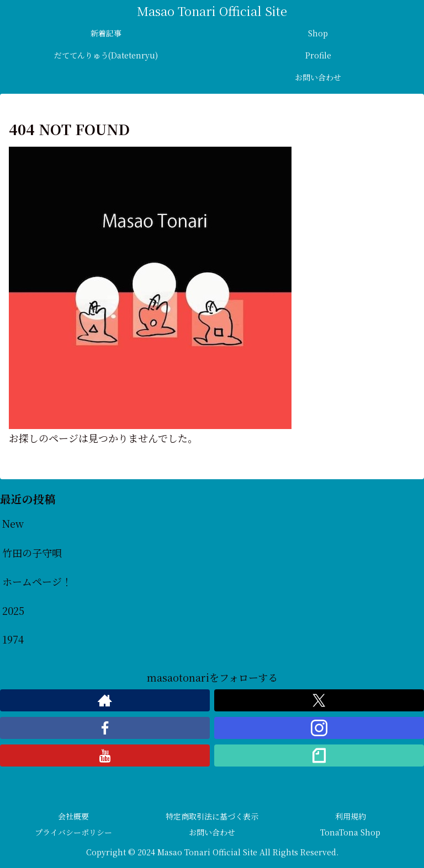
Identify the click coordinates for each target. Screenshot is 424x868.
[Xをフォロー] (319, 700)
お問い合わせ (212, 832)
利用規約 (351, 816)
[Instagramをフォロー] (319, 728)
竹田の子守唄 (32, 553)
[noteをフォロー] (319, 756)
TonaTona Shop (350, 832)
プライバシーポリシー (73, 832)
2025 (13, 610)
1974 (13, 639)
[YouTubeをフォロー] (105, 756)
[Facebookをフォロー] (105, 728)
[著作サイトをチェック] (105, 700)
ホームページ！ (37, 581)
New (13, 523)
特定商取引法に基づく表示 (212, 816)
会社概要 (73, 816)
